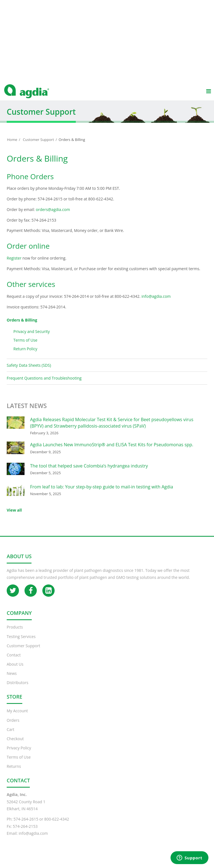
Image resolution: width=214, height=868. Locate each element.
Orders (13, 726)
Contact (14, 660)
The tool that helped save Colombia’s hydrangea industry (89, 471)
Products (15, 633)
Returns (14, 772)
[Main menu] (208, 97)
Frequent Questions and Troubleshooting (44, 384)
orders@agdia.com (53, 215)
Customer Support (38, 145)
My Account (17, 716)
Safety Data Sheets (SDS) (36, 372)
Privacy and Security (31, 337)
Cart (10, 735)
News (12, 679)
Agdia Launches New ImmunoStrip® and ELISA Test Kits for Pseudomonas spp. (112, 450)
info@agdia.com (156, 302)
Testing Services (21, 642)
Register (14, 264)
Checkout (15, 744)
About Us (15, 670)
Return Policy (25, 354)
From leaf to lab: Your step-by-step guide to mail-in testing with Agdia (102, 492)
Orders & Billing (22, 326)
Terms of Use (25, 346)
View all (14, 516)
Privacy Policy (19, 753)
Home (12, 145)
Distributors (18, 688)
